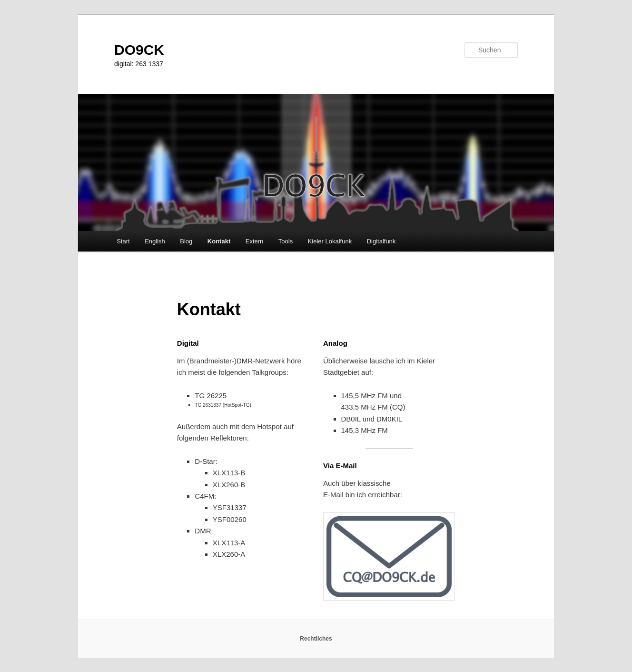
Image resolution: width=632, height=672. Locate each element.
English (155, 241)
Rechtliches (316, 639)
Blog (186, 241)
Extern (255, 241)
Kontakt (219, 241)
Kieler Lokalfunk (330, 241)
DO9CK (139, 50)
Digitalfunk (381, 241)
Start (123, 241)
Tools (286, 241)
